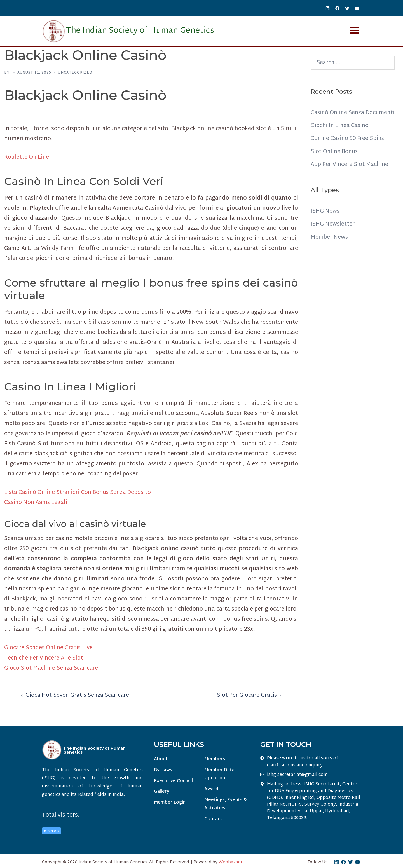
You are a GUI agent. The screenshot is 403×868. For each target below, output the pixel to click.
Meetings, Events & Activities (225, 804)
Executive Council (173, 781)
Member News (329, 247)
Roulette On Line (27, 157)
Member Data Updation (219, 774)
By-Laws (163, 770)
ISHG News (325, 221)
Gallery (162, 792)
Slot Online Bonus (335, 161)
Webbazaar (230, 862)
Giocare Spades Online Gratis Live (49, 648)
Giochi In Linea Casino (340, 136)
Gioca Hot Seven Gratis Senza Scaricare (78, 695)
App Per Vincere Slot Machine (350, 174)
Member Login (170, 803)
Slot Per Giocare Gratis (247, 695)
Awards (212, 789)
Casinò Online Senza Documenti (338, 118)
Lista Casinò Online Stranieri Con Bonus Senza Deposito (80, 492)
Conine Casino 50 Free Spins (348, 149)
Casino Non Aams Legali (36, 503)
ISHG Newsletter (333, 234)
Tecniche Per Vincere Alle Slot (44, 658)
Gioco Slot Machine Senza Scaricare (51, 668)
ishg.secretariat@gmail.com (297, 774)
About (161, 759)
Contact (213, 819)
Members (214, 759)
